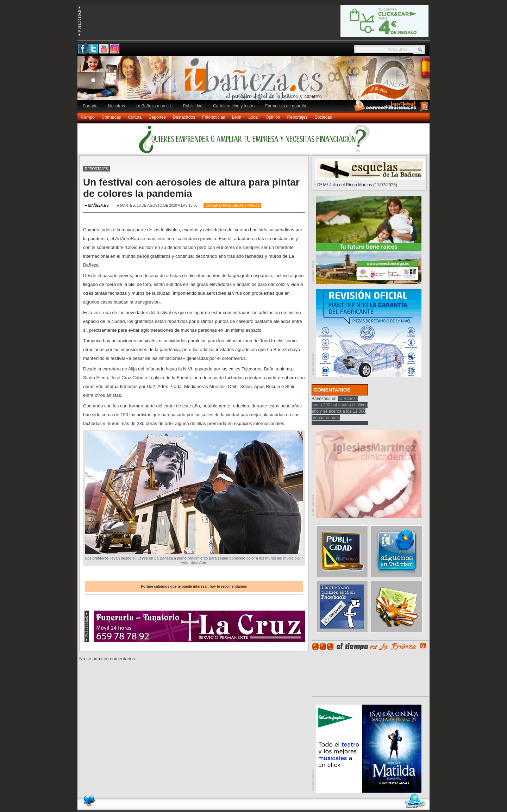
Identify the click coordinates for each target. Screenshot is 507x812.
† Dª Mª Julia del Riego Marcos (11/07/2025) (355, 185)
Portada (90, 106)
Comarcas (111, 117)
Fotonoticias (214, 117)
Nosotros (117, 106)
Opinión (273, 117)
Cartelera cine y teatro (234, 106)
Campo (88, 117)
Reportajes (298, 117)
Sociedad (324, 117)
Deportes (157, 117)
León (237, 117)
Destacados (184, 117)
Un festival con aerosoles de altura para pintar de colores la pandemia (191, 188)
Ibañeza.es (255, 82)
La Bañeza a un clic (154, 106)
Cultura (135, 117)
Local (254, 117)
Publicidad (193, 106)
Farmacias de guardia (286, 106)
